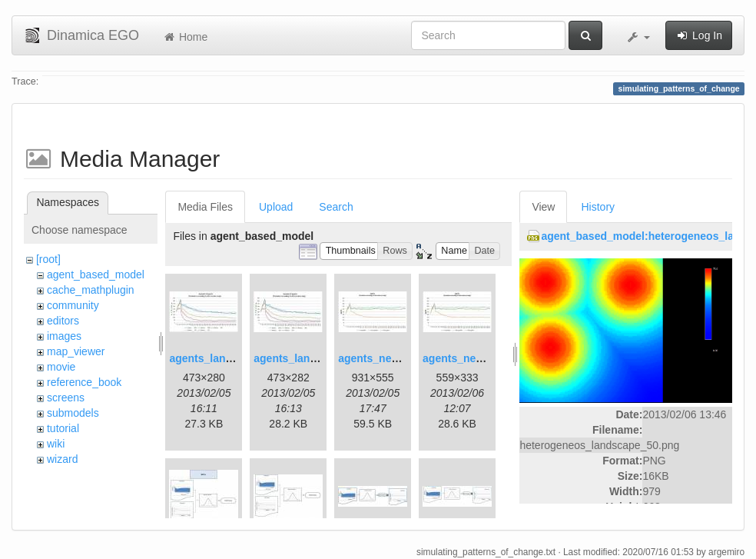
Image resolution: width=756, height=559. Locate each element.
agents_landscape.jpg (225, 358)
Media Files (205, 207)
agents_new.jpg (378, 358)
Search (336, 207)
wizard (62, 459)
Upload (276, 207)
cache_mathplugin (91, 290)
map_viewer (76, 351)
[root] (48, 259)
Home (185, 37)
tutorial (63, 428)
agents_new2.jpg (466, 358)
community (73, 305)
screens (66, 398)
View (543, 207)
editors (63, 321)
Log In (699, 35)
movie (61, 367)
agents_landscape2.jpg (313, 358)
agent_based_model (96, 275)
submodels (73, 413)
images (64, 336)
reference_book (84, 382)
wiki (56, 444)
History (598, 207)
